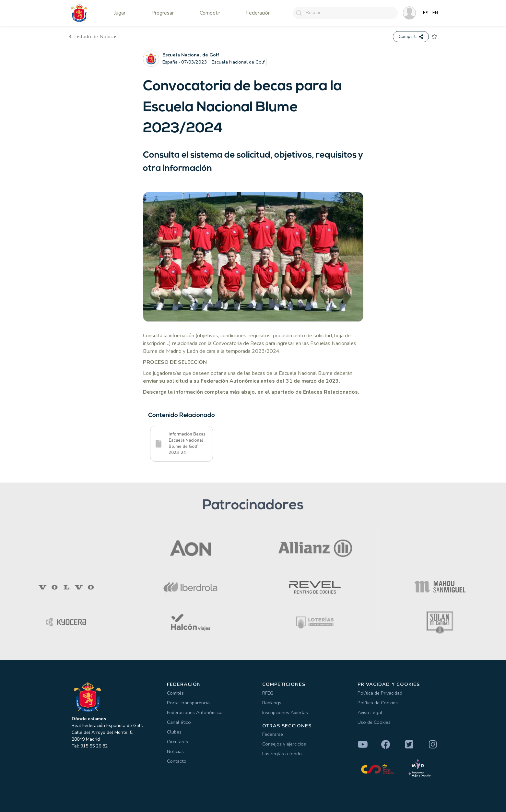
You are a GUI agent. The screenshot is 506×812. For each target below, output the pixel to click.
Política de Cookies (378, 703)
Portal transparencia (188, 703)
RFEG (268, 693)
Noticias (175, 751)
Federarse (273, 734)
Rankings (272, 703)
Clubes (174, 732)
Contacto (177, 761)
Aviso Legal (370, 712)
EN (435, 13)
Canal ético (179, 722)
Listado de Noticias (93, 37)
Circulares (177, 742)
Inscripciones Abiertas (285, 712)
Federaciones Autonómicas (195, 712)
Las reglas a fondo (282, 754)
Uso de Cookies (374, 722)
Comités (175, 693)
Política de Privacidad (380, 693)
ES (426, 13)
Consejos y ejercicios (284, 744)
